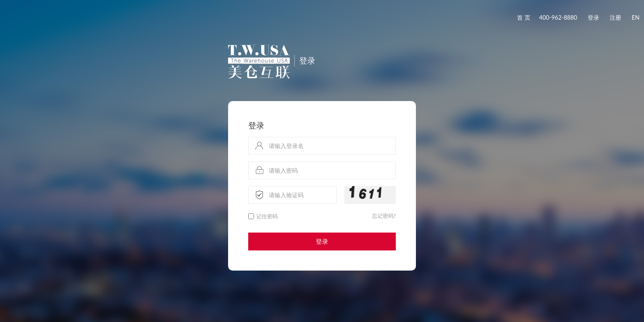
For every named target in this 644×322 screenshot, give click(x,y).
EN (636, 17)
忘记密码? (384, 216)
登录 (593, 17)
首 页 (523, 17)
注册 (615, 17)
